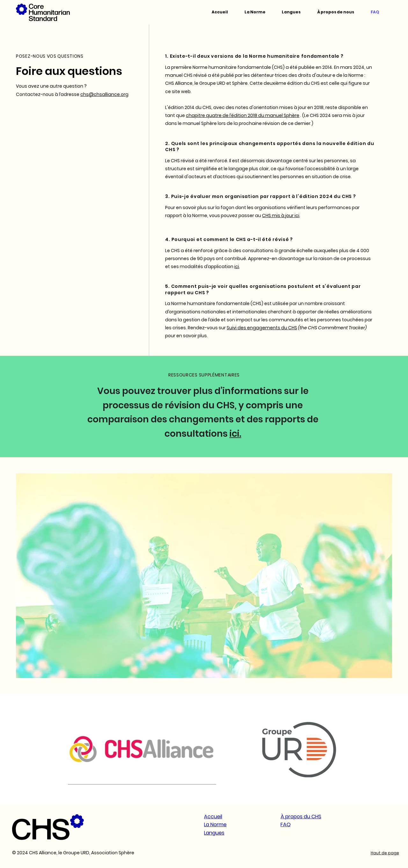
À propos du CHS (301, 817)
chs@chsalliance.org (104, 94)
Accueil (213, 817)
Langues (214, 833)
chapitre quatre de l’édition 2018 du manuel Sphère (243, 115)
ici (237, 266)
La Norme (215, 824)
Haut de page (385, 853)
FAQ (286, 824)
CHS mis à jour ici (281, 215)
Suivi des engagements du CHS (262, 328)
